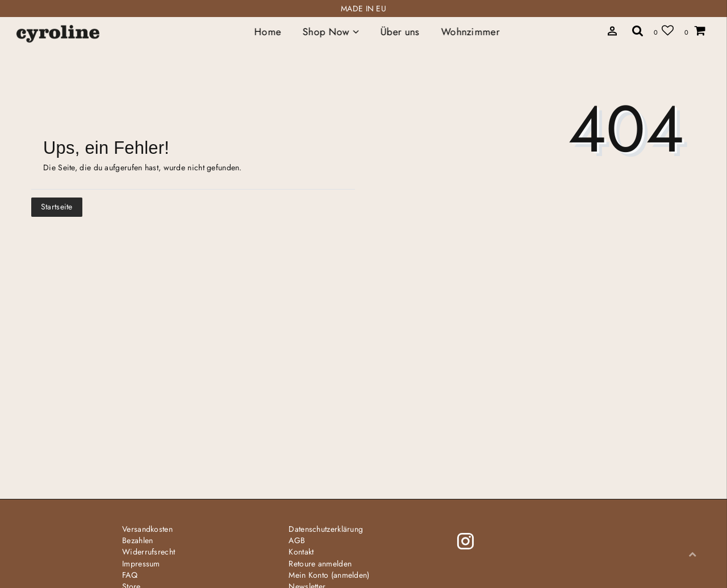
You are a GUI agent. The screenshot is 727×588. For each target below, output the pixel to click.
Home (268, 32)
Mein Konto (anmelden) (329, 575)
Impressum (141, 564)
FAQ (130, 575)
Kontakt (301, 552)
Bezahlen (137, 540)
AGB (297, 540)
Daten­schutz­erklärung (326, 529)
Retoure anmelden (320, 564)
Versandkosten (147, 529)
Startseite (57, 207)
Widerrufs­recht (149, 552)
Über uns (400, 32)
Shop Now (331, 32)
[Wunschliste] (664, 30)
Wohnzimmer (470, 32)
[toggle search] (638, 30)
